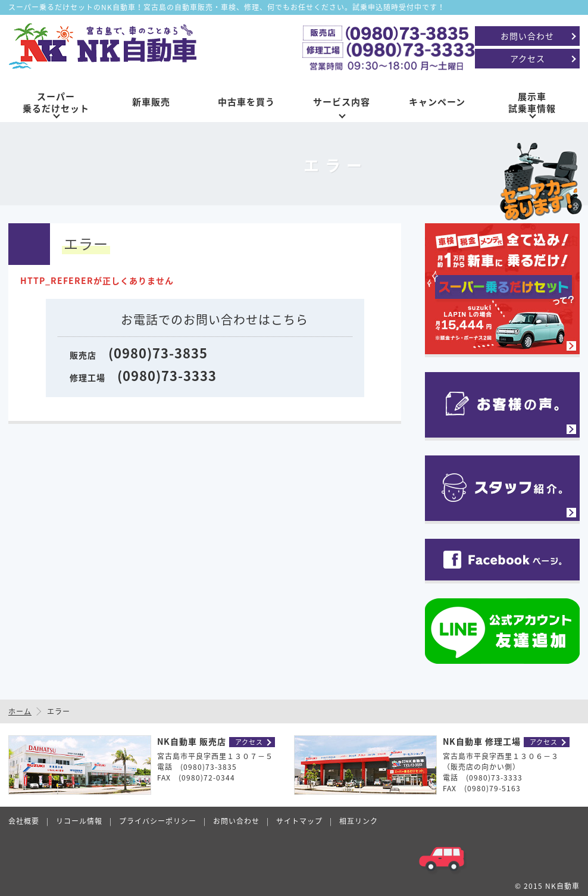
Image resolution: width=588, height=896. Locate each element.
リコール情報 (79, 821)
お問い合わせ (527, 36)
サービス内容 (342, 102)
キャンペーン (437, 102)
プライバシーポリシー (158, 821)
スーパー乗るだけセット (56, 102)
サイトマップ (299, 821)
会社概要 (24, 821)
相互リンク (359, 821)
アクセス (528, 58)
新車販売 (151, 102)
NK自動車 (562, 886)
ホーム (20, 711)
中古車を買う (246, 102)
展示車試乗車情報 (532, 102)
